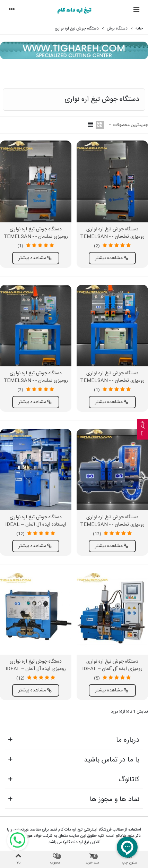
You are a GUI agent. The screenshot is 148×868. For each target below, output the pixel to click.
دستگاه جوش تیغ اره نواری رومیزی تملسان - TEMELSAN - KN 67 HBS (112, 381)
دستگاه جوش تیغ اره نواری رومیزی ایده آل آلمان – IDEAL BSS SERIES (36, 669)
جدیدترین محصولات (128, 125)
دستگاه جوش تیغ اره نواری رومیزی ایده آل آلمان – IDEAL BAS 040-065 (112, 669)
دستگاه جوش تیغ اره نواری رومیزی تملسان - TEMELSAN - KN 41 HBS (36, 381)
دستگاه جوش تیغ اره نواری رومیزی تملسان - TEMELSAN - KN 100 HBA (112, 237)
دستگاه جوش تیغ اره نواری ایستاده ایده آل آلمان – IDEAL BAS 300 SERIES (36, 525)
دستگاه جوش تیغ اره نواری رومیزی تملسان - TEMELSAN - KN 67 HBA (36, 237)
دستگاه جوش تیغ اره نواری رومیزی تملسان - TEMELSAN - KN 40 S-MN (112, 525)
